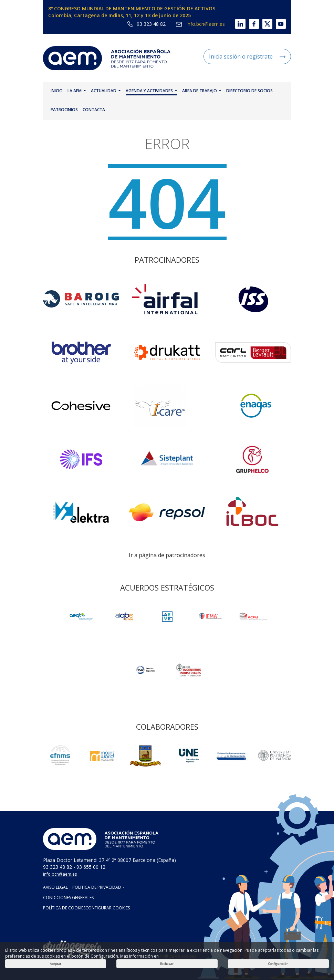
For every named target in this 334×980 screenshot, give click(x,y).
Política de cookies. (179, 956)
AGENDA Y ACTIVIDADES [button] (152, 91)
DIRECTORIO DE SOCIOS (249, 91)
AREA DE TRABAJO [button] (202, 91)
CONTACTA (94, 110)
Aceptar (56, 964)
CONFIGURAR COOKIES (108, 908)
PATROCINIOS (64, 110)
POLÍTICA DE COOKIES (64, 908)
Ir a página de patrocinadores (167, 555)
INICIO (57, 91)
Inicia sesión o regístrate (247, 56)
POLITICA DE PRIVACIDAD (97, 887)
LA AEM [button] (77, 91)
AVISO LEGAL (55, 887)
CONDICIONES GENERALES (68, 898)
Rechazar (167, 964)
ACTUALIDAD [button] (106, 91)
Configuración (278, 964)
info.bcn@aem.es (200, 24)
